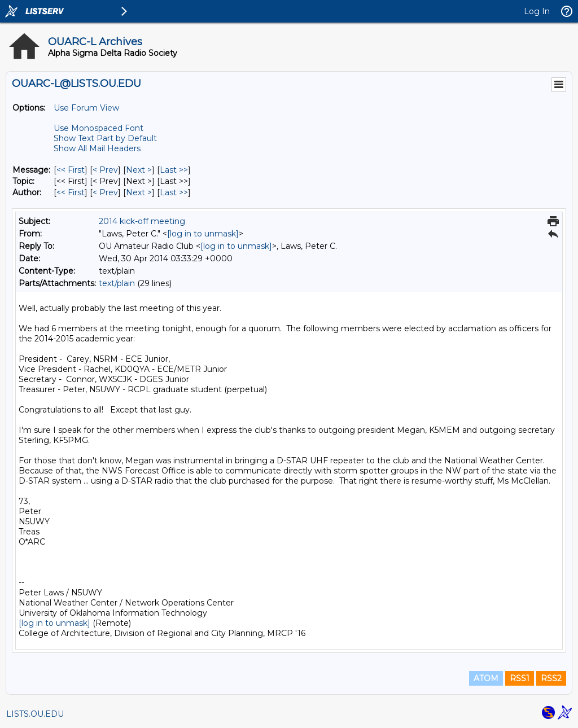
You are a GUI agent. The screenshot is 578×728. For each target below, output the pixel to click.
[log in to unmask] (203, 234)
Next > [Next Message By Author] (139, 192)
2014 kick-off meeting (142, 221)
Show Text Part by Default (105, 138)
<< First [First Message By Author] (71, 192)
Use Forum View (86, 108)
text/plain (117, 283)
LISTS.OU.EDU (35, 714)
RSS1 (520, 678)
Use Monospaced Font (98, 128)
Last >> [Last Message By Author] (174, 192)
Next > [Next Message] (139, 170)
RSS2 (551, 678)
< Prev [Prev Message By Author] (105, 192)
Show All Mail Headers (97, 148)
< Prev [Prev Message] (105, 170)
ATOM (486, 678)
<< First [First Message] (71, 170)
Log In (537, 11)
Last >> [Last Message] (174, 170)
